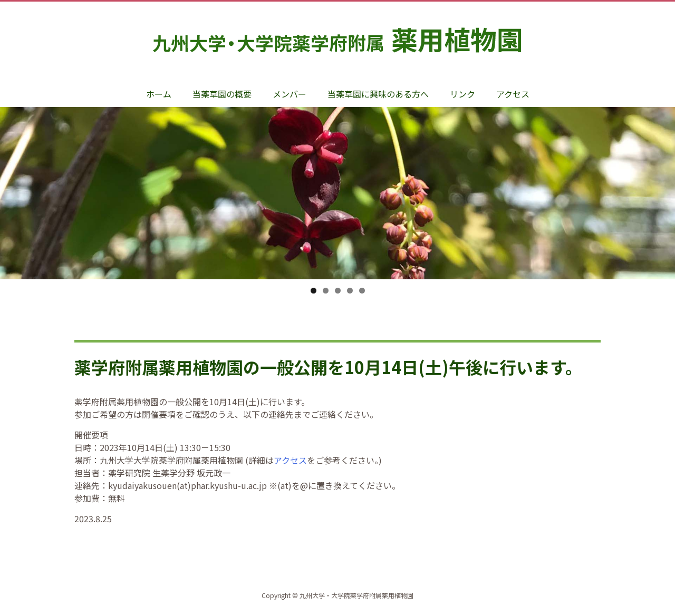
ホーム (159, 94)
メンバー (290, 94)
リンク (462, 94)
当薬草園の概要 (222, 94)
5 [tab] (362, 291)
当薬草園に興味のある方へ (378, 94)
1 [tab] (314, 291)
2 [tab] (326, 291)
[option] (337, 204)
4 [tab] (350, 291)
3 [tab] (338, 291)
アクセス (513, 94)
